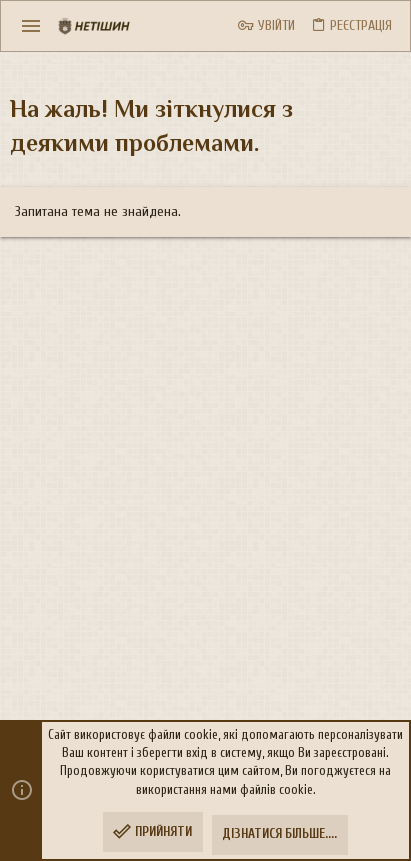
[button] (31, 26)
